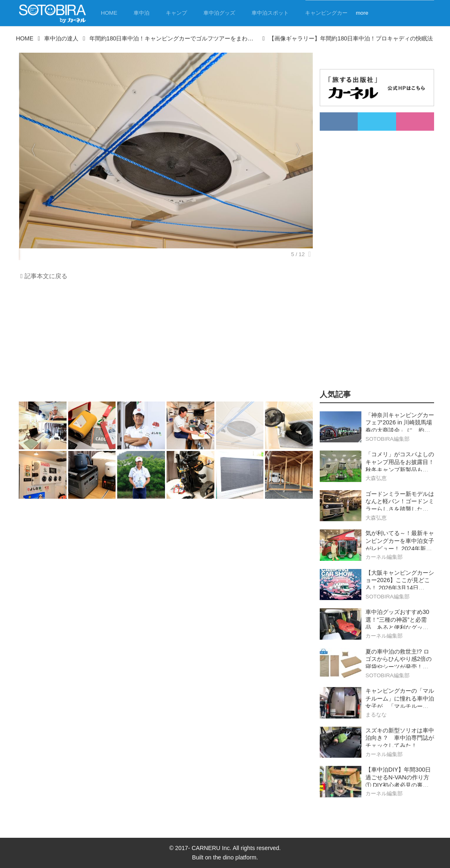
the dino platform (235, 857)
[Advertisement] (164, 343)
